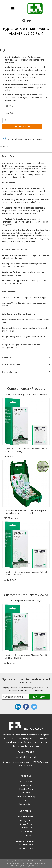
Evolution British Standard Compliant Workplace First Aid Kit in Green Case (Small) (25, 512)
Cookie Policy (26, 824)
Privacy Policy (26, 820)
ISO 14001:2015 (26, 848)
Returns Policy (26, 831)
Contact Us (26, 785)
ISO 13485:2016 (26, 845)
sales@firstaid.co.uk (28, 757)
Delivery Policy (26, 828)
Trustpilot (4, 147)
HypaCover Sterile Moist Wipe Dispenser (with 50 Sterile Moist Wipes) (26, 450)
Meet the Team (26, 789)
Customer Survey (26, 804)
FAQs (26, 800)
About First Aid (26, 782)
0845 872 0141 (28, 752)
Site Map (26, 793)
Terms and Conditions (26, 817)
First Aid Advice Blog (26, 796)
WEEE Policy (26, 835)
